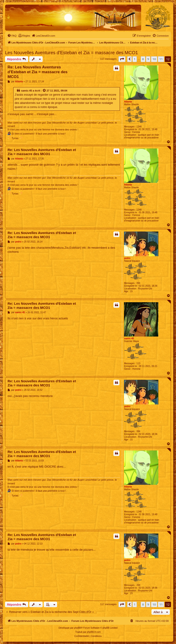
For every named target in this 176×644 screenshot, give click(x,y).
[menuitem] (12, 36)
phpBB (77, 628)
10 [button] (154, 59)
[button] (122, 59)
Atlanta (128, 102)
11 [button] (161, 59)
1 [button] (135, 59)
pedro (127, 258)
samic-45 (27, 91)
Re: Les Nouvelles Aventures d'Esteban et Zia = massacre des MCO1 (38, 72)
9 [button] (148, 59)
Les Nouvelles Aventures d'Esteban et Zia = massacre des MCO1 (71, 53)
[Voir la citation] (44, 91)
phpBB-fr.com (94, 632)
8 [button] (143, 59)
